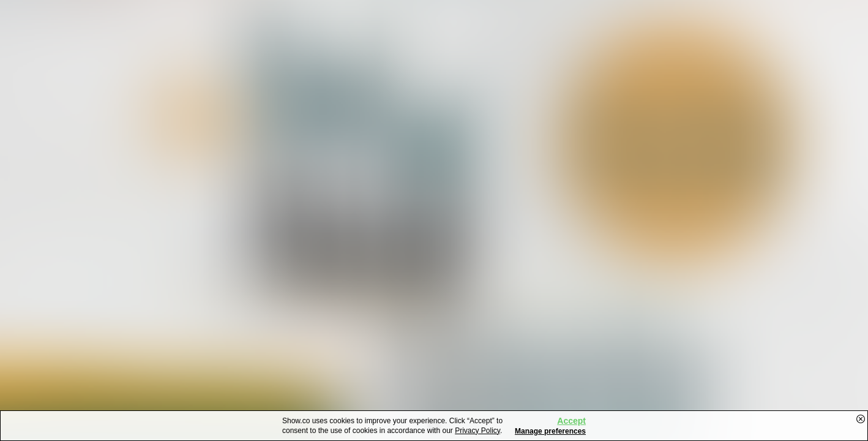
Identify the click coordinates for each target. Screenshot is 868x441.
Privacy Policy (477, 431)
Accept (571, 421)
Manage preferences (550, 431)
